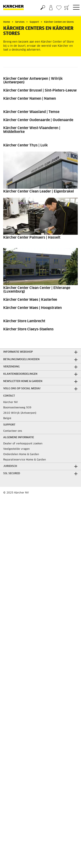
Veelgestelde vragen (16, 449)
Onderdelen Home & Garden (21, 454)
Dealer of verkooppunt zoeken (23, 444)
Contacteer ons (13, 431)
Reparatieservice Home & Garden (25, 460)
